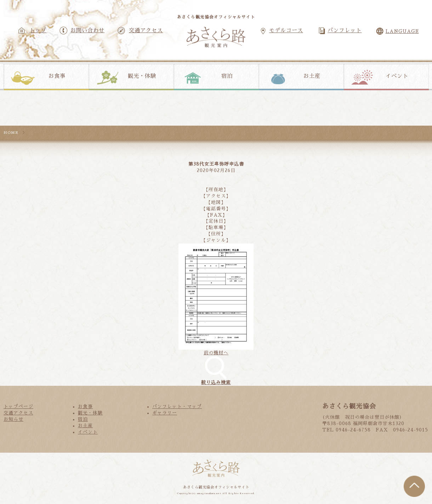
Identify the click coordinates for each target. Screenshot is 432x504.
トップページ (18, 406)
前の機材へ (216, 353)
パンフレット (345, 30)
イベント (397, 76)
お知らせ (13, 419)
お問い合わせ (87, 30)
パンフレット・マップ (177, 406)
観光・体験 (142, 76)
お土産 (312, 76)
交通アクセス (146, 30)
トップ (38, 30)
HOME (11, 133)
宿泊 (227, 76)
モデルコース (286, 30)
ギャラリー (165, 413)
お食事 (57, 76)
